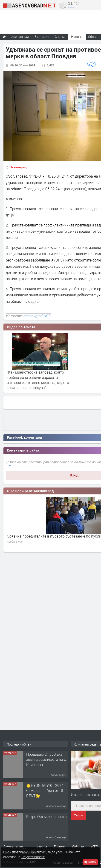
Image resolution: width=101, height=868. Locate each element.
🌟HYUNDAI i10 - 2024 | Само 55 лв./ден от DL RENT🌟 (46, 791)
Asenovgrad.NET (37, 316)
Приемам (90, 862)
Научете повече (33, 857)
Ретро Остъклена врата (46, 816)
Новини (77, 37)
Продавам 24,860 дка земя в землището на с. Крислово (46, 759)
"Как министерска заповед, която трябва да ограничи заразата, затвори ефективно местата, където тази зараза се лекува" (38, 380)
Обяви (78, 847)
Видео (60, 847)
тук (9, 465)
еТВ (95, 847)
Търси (78, 815)
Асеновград (18, 167)
